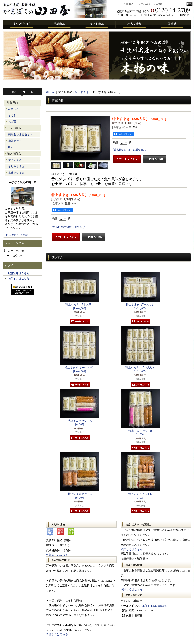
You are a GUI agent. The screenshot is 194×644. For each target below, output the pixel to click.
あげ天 (12, 122)
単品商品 (13, 103)
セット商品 (14, 128)
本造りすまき (16, 173)
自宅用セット (16, 147)
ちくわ (12, 115)
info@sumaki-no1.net (154, 606)
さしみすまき (16, 166)
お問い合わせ (145, 4)
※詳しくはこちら (57, 555)
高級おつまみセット (20, 134)
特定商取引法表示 (17, 235)
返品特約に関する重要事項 (130, 150)
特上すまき (15, 160)
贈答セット (15, 141)
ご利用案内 (129, 4)
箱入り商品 (14, 154)
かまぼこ (14, 109)
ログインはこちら (18, 279)
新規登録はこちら (18, 273)
